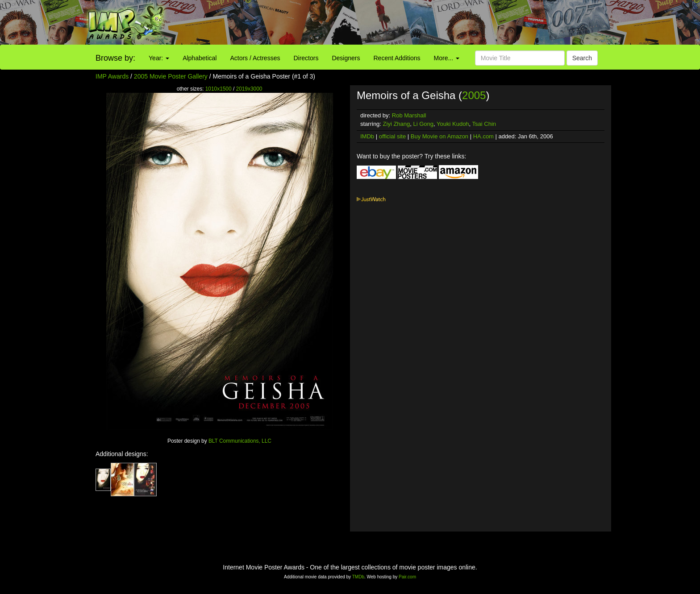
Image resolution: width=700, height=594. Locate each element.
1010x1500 (219, 89)
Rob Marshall (409, 115)
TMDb (358, 577)
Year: (159, 58)
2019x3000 (249, 89)
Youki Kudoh (453, 124)
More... (447, 58)
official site (392, 136)
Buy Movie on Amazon (440, 136)
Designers (346, 58)
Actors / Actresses (255, 58)
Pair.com (407, 577)
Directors (306, 58)
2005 (474, 95)
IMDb (367, 136)
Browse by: (115, 58)
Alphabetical (200, 58)
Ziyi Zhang (397, 124)
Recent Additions (397, 58)
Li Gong (424, 124)
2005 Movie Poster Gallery (171, 76)
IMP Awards (112, 76)
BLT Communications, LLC (240, 441)
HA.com (483, 136)
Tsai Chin (484, 124)
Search (582, 58)
